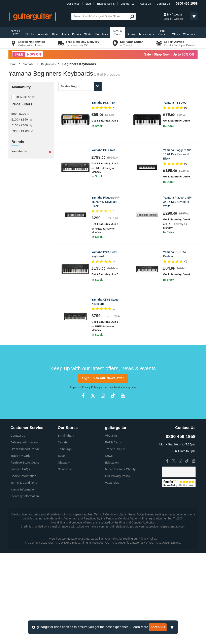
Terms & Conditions (24, 574)
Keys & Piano (117, 32)
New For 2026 (16, 32)
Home (12, 64)
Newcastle (65, 560)
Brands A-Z (127, 4)
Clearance (189, 34)
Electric (30, 34)
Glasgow (64, 554)
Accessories (146, 34)
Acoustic (43, 34)
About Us (145, 4)
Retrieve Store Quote (25, 554)
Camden (63, 534)
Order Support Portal (25, 540)
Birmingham (66, 527)
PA (97, 34)
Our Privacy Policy (117, 567)
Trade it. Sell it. (115, 540)
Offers (176, 34)
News (109, 547)
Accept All (158, 627)
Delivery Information (24, 534)
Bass (55, 34)
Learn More (140, 627)
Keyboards (48, 64)
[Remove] (50, 152)
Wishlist (178, 19)
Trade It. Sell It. (106, 4)
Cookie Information (23, 567)
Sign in (168, 19)
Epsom (62, 547)
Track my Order (21, 547)
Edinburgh (65, 540)
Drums (131, 34)
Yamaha (29, 64)
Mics (105, 34)
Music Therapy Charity (120, 560)
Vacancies (112, 574)
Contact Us (163, 4)
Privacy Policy (90, 479)
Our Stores (73, 4)
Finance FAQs (20, 560)
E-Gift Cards (113, 534)
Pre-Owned (163, 32)
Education (112, 554)
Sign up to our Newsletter (103, 469)
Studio (88, 34)
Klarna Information (23, 581)
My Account (173, 14)
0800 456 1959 (187, 4)
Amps (65, 34)
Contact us (18, 527)
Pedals (77, 34)
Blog (88, 4)
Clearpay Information (25, 587)
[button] (194, 16)
